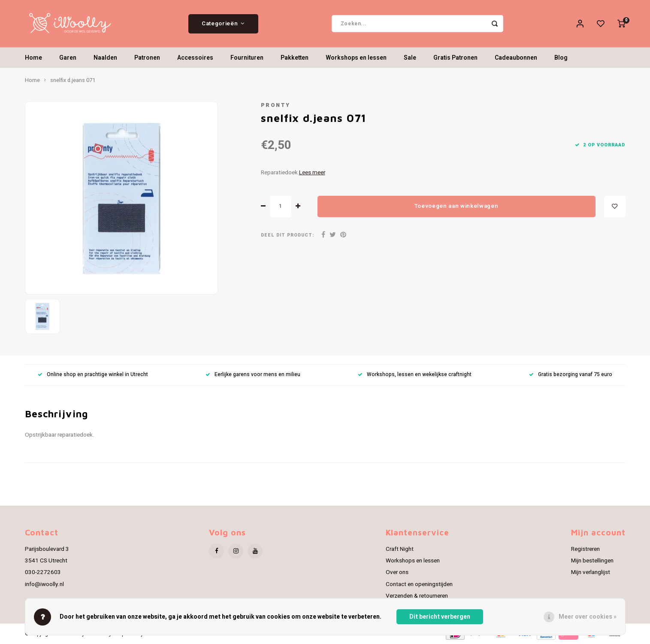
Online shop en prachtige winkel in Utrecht (93, 375)
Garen (68, 58)
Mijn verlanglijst (591, 572)
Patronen (147, 58)
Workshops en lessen (356, 58)
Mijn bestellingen (592, 561)
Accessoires (195, 58)
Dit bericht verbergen (440, 617)
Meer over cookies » (588, 617)
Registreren (585, 549)
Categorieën (223, 24)
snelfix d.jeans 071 (73, 80)
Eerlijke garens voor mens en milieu (253, 375)
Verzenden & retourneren (417, 596)
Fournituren (247, 58)
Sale (410, 58)
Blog (561, 58)
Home (33, 58)
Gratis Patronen (455, 58)
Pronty (276, 105)
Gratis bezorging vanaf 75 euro (571, 375)
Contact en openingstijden (419, 584)
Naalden (105, 58)
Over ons (397, 572)
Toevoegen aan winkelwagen (457, 206)
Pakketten (295, 58)
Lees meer (312, 173)
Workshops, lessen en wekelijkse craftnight (415, 375)
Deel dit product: (288, 235)
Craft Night (400, 549)
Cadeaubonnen (516, 58)
